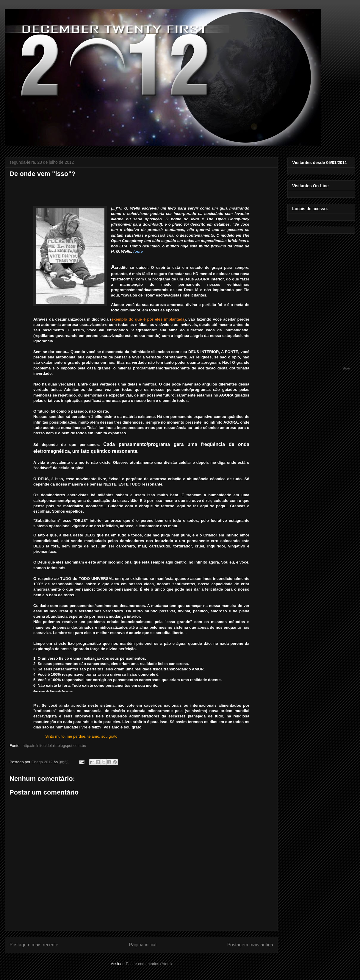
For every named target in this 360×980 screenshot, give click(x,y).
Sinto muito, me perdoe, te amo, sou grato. (82, 736)
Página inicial (143, 945)
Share (346, 369)
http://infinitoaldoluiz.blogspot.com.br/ (54, 746)
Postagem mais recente (34, 945)
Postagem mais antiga (250, 945)
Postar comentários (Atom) (149, 964)
